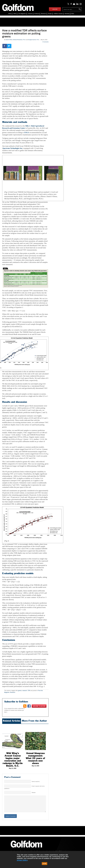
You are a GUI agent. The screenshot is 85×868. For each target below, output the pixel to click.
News (10, 14)
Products (37, 14)
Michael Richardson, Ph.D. (19, 40)
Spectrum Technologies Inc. (13, 148)
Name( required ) (36, 781)
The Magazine (22, 14)
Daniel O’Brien (9, 40)
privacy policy (22, 860)
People (50, 14)
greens (20, 691)
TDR (29, 691)
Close (45, 864)
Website (34, 793)
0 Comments (45, 42)
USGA (27, 133)
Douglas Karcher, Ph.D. (34, 40)
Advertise (67, 14)
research (25, 691)
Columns (30, 14)
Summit (58, 14)
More (73, 14)
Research (43, 14)
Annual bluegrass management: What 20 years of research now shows (35, 758)
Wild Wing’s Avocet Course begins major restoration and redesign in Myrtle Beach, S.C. (13, 759)
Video (15, 14)
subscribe (55, 9)
